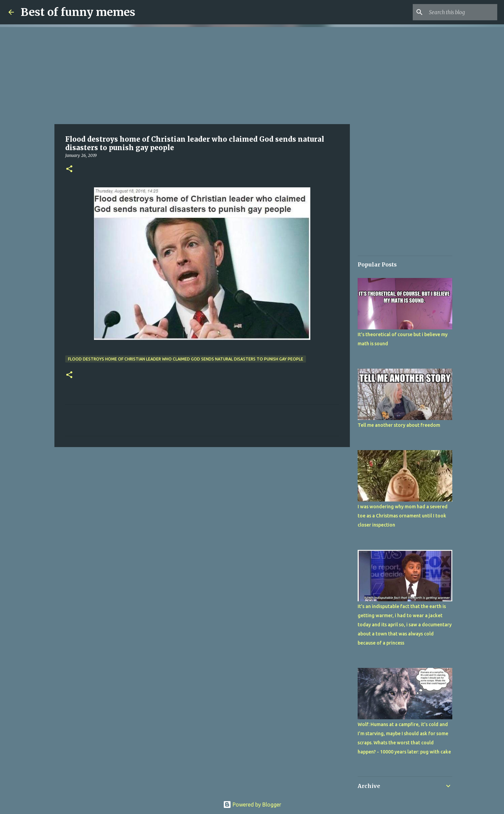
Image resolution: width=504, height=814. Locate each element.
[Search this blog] (462, 12)
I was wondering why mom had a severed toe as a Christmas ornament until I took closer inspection (403, 516)
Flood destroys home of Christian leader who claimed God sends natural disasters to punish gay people (186, 359)
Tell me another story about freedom (399, 425)
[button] (69, 169)
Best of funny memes (78, 12)
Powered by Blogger (252, 805)
